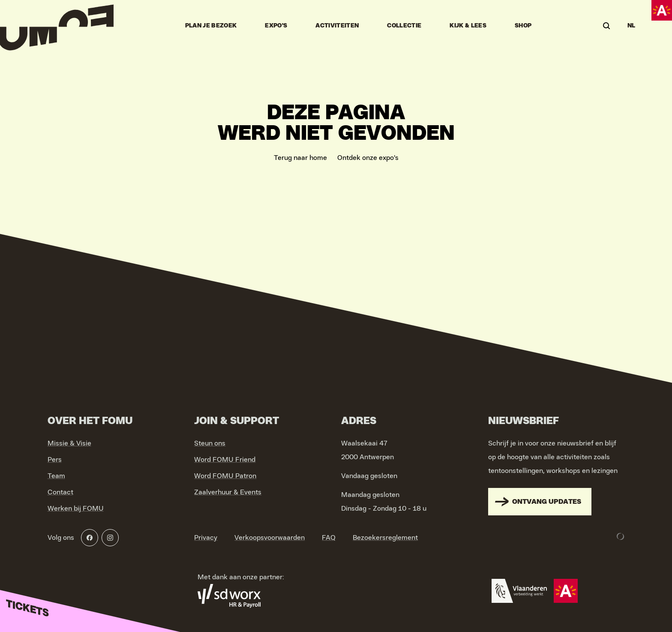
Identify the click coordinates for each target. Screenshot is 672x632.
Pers (55, 460)
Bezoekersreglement (385, 538)
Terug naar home (300, 158)
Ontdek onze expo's (368, 158)
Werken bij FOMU (76, 509)
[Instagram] (110, 538)
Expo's (276, 26)
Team (56, 476)
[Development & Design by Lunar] (621, 536)
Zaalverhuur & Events (228, 492)
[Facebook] (90, 538)
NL (631, 26)
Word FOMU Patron (225, 476)
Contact (60, 492)
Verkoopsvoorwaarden (270, 538)
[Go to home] (57, 26)
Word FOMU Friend (225, 460)
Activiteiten (337, 26)
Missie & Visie (69, 443)
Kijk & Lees (468, 26)
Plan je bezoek (211, 26)
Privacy (206, 538)
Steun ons (210, 443)
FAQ (329, 538)
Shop (523, 26)
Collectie (404, 26)
